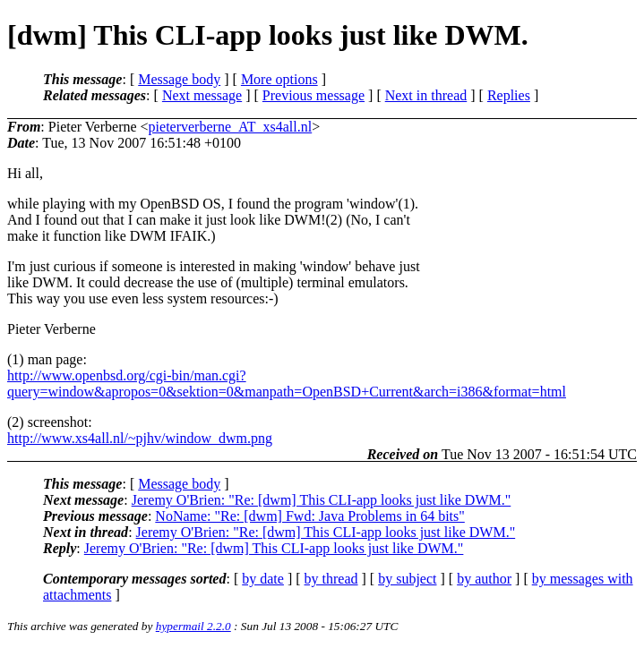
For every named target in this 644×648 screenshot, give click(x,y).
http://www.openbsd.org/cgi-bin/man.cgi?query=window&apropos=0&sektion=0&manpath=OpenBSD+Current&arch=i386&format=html (287, 384)
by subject (407, 579)
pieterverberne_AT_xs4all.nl (231, 127)
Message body (179, 79)
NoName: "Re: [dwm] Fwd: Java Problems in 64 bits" (309, 516)
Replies (509, 95)
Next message (202, 95)
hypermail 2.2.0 (193, 626)
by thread (331, 579)
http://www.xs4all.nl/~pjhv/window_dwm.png (140, 438)
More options (279, 79)
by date (263, 579)
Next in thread (426, 95)
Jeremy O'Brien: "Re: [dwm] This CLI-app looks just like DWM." (322, 500)
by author (484, 579)
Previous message (313, 95)
